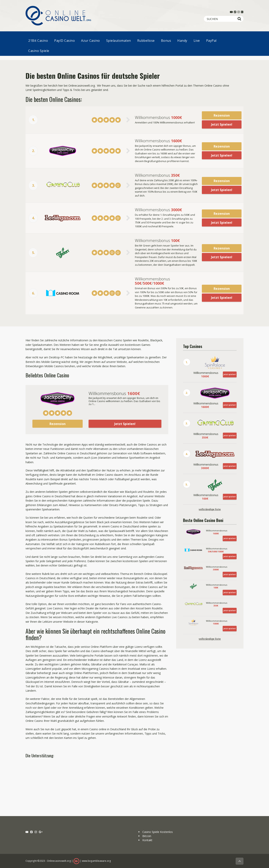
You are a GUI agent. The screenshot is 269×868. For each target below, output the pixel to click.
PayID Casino (65, 41)
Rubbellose (146, 41)
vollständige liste (210, 509)
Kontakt (147, 840)
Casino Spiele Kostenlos (158, 831)
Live (197, 41)
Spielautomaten (119, 41)
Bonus (166, 41)
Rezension (222, 115)
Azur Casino (91, 41)
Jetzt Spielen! (222, 124)
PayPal (211, 41)
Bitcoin (147, 836)
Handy (182, 41)
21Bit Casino (38, 41)
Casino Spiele (39, 51)
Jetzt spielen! (230, 374)
